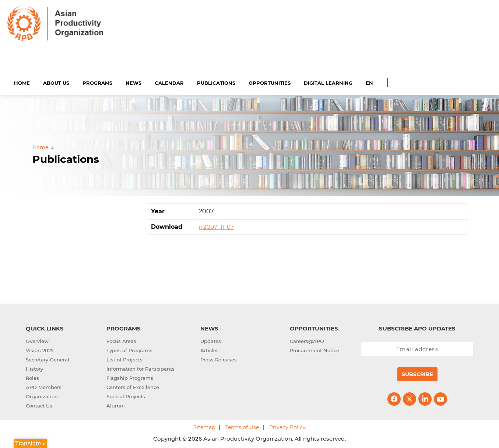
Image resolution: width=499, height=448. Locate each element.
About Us (56, 82)
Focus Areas (121, 340)
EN (369, 82)
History (34, 368)
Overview (37, 340)
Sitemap (204, 426)
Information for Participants (140, 368)
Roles (32, 377)
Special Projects (126, 395)
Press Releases (219, 358)
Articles (210, 349)
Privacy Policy (287, 426)
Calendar (169, 82)
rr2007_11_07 (216, 226)
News (133, 82)
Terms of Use (242, 426)
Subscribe (417, 373)
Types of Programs (129, 349)
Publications (216, 82)
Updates (211, 340)
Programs (97, 82)
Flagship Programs (130, 377)
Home (22, 82)
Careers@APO (307, 340)
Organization (42, 395)
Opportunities (270, 82)
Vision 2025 (40, 349)
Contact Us (39, 405)
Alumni (116, 405)
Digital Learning (328, 82)
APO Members (44, 386)
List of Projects (124, 358)
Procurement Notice (314, 349)
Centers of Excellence (133, 386)
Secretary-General (48, 358)
